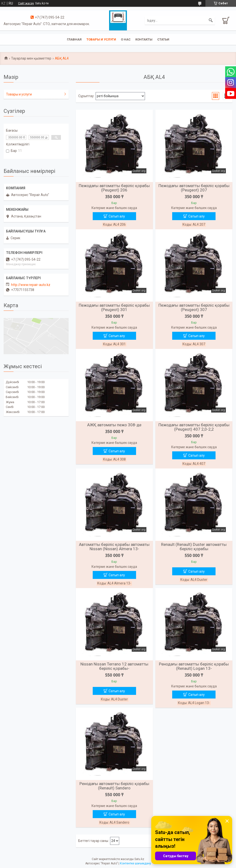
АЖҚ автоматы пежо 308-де (114, 425)
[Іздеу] (211, 20)
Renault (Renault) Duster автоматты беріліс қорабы (194, 547)
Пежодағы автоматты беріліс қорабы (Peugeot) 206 (114, 188)
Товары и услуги (101, 39)
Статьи (163, 39)
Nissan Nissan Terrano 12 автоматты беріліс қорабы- (114, 666)
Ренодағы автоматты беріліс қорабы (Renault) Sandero (114, 786)
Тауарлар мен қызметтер (31, 58)
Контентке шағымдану (135, 863)
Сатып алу (117, 216)
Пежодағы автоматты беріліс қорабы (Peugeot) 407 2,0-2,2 (194, 427)
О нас (126, 39)
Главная (74, 39)
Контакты (144, 39)
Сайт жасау (26, 3)
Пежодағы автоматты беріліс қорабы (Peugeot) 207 (194, 188)
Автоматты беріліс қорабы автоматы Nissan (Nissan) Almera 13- (114, 547)
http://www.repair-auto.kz (31, 285)
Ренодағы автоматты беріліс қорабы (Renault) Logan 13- (194, 666)
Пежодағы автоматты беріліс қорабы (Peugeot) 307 (194, 307)
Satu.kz (139, 859)
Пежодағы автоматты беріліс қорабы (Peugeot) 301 (114, 307)
